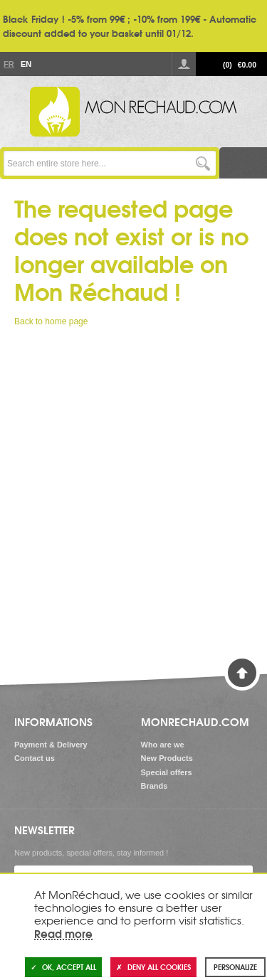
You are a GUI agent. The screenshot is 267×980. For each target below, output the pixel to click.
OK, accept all (63, 967)
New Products (167, 758)
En (26, 64)
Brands (155, 786)
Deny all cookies (153, 967)
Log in (184, 64)
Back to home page (51, 321)
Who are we (163, 745)
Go (203, 163)
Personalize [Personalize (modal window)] (235, 967)
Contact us (35, 758)
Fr (9, 64)
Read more (63, 933)
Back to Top (242, 673)
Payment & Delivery (51, 745)
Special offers (167, 772)
